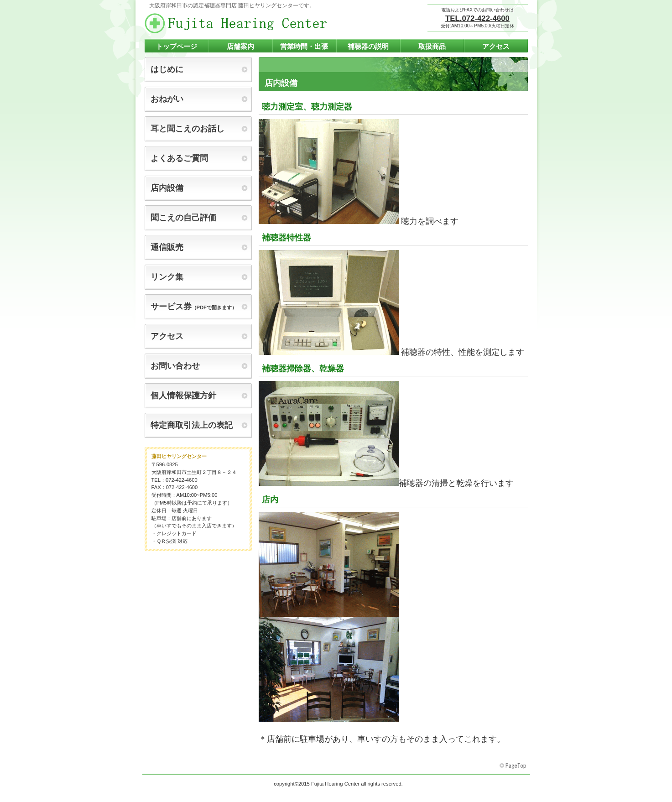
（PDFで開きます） (194, 307)
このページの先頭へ (514, 766)
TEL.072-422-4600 (477, 18)
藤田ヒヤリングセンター (236, 23)
